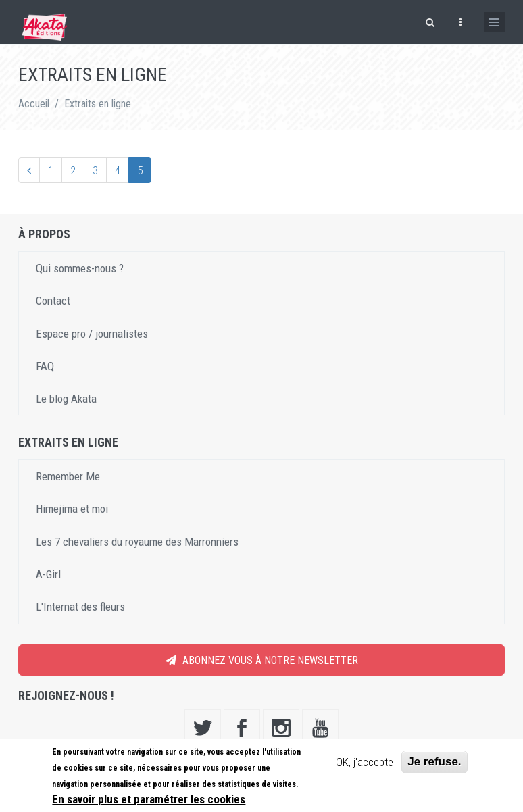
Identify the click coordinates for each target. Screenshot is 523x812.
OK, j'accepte (365, 762)
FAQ (45, 366)
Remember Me (68, 476)
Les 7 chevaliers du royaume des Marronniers (137, 542)
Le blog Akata (66, 399)
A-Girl (48, 574)
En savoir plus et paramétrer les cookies (149, 799)
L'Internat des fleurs (80, 607)
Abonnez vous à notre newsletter (262, 660)
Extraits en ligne (98, 104)
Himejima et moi (72, 509)
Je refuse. (434, 762)
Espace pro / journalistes (92, 334)
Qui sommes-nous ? (80, 268)
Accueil (34, 104)
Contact (53, 301)
